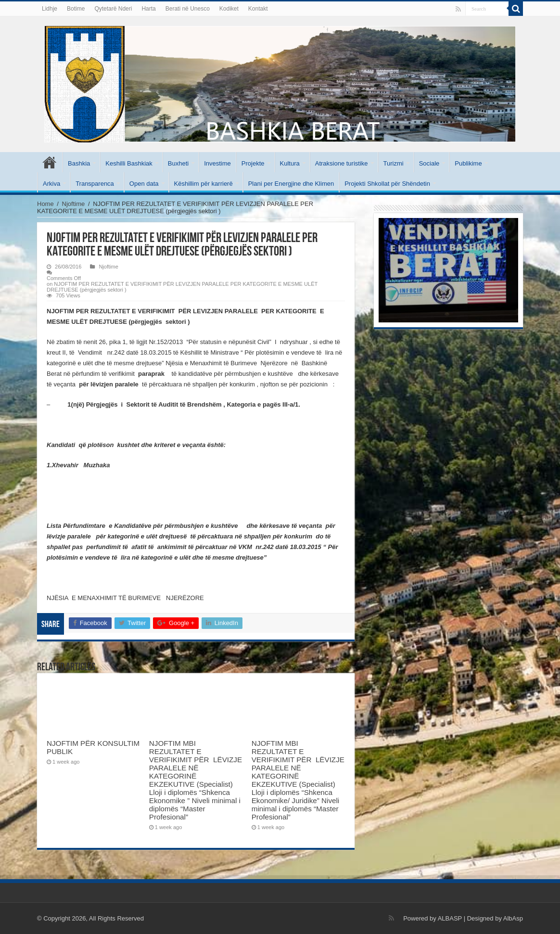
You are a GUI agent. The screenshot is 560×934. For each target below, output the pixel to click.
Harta (148, 9)
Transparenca (95, 184)
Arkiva (51, 184)
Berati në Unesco (188, 9)
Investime (217, 163)
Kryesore (50, 162)
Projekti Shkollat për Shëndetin (387, 184)
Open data (144, 184)
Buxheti (178, 163)
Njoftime (74, 204)
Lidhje (50, 9)
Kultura (290, 163)
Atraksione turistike (342, 163)
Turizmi (394, 163)
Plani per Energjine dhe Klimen (291, 184)
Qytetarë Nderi (113, 9)
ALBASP (450, 918)
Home (45, 204)
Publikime (468, 163)
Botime (76, 9)
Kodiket (229, 9)
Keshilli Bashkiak (129, 163)
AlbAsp (513, 918)
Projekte (253, 163)
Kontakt (258, 9)
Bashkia (79, 163)
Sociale (429, 163)
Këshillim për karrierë (204, 184)
